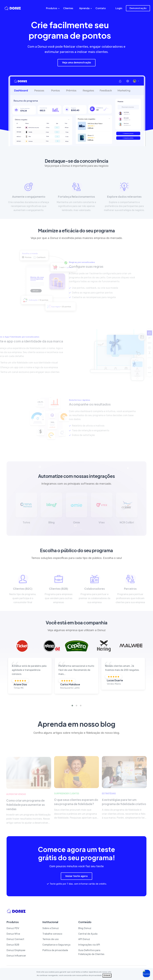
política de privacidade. (92, 975)
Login (119, 8)
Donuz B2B (13, 945)
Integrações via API (89, 945)
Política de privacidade (55, 950)
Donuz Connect (15, 939)
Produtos (52, 8)
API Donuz (84, 939)
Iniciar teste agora (76, 876)
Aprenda (84, 8)
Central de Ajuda (88, 934)
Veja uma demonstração (77, 63)
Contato (101, 8)
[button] (72, 706)
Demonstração (138, 8)
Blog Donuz (85, 928)
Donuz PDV (13, 928)
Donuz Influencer (16, 956)
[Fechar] (107, 976)
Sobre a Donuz (51, 928)
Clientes (68, 8)
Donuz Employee (16, 950)
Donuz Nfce (13, 934)
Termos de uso (51, 939)
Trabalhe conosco (52, 934)
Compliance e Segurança (56, 945)
